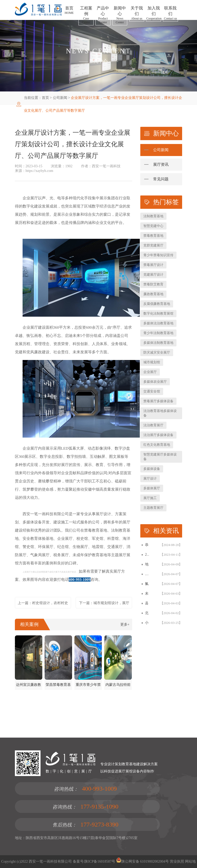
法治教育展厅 (153, 425)
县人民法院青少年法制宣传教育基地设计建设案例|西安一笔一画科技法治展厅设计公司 (147, 603)
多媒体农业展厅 (155, 382)
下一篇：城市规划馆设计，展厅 (104, 603)
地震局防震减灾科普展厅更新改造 (147, 564)
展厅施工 (150, 498)
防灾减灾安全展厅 (157, 352)
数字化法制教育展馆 (158, 313)
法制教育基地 (153, 216)
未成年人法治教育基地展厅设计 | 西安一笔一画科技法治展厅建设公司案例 (147, 593)
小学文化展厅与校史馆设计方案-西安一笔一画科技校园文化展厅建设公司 (147, 623)
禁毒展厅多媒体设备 (158, 401)
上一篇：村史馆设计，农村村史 (43, 603)
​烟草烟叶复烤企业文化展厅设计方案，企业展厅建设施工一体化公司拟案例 (147, 574)
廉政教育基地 (153, 294)
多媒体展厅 (152, 488)
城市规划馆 (152, 362)
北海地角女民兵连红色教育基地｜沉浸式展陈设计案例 (147, 613)
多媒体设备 (152, 469)
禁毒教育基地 (153, 236)
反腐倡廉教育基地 (157, 304)
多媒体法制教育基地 (158, 343)
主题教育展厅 (153, 508)
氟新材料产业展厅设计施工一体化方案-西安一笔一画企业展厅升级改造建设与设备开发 (147, 584)
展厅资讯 (161, 164)
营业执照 (177, 861)
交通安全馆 (152, 391)
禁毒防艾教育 (153, 284)
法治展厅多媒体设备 (158, 435)
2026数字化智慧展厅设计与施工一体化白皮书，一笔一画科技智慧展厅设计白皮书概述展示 (147, 555)
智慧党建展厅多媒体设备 (160, 457)
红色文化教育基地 (157, 445)
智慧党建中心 (153, 226)
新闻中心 (98, 61)
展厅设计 (150, 478)
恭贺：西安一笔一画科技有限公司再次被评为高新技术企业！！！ (147, 545)
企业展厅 (150, 372)
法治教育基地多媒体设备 (160, 413)
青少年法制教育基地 (158, 333)
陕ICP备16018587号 (100, 861)
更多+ (125, 624)
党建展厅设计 (153, 275)
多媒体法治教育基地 (158, 323)
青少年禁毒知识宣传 (158, 255)
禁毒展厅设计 (153, 265)
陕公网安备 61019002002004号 (143, 861)
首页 (45, 98)
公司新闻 (60, 98)
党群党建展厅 (153, 245)
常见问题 (161, 179)
